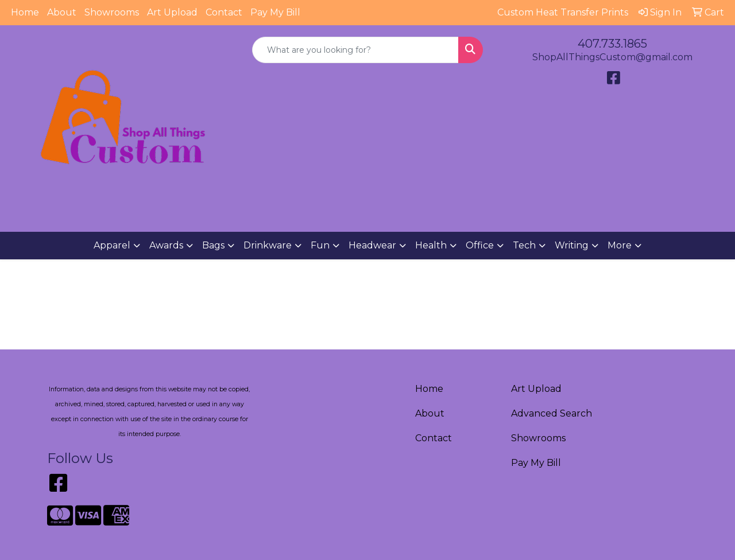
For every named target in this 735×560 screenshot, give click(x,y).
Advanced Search (552, 413)
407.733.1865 (612, 44)
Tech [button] (524, 245)
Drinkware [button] (268, 245)
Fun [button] (320, 245)
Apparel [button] (112, 245)
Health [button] (431, 245)
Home (25, 12)
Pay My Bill (275, 12)
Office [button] (480, 245)
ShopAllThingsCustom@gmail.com (612, 57)
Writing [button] (572, 245)
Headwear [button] (372, 245)
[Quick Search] (356, 50)
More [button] (620, 245)
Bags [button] (213, 245)
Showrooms (112, 12)
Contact (224, 12)
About (62, 12)
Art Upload (172, 12)
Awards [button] (166, 245)
